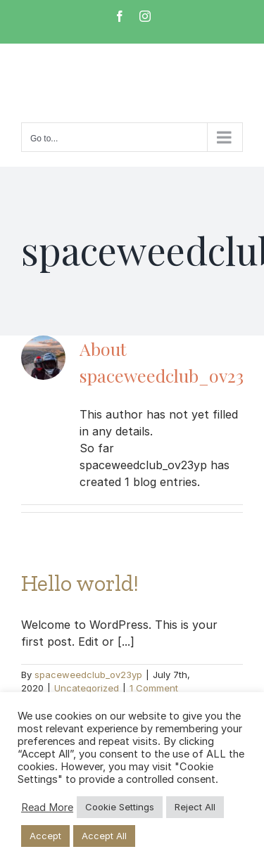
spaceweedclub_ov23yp (88, 675)
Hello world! (80, 583)
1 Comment (154, 688)
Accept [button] (45, 836)
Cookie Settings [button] (120, 807)
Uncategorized (87, 688)
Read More (47, 808)
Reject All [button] (195, 807)
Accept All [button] (104, 836)
